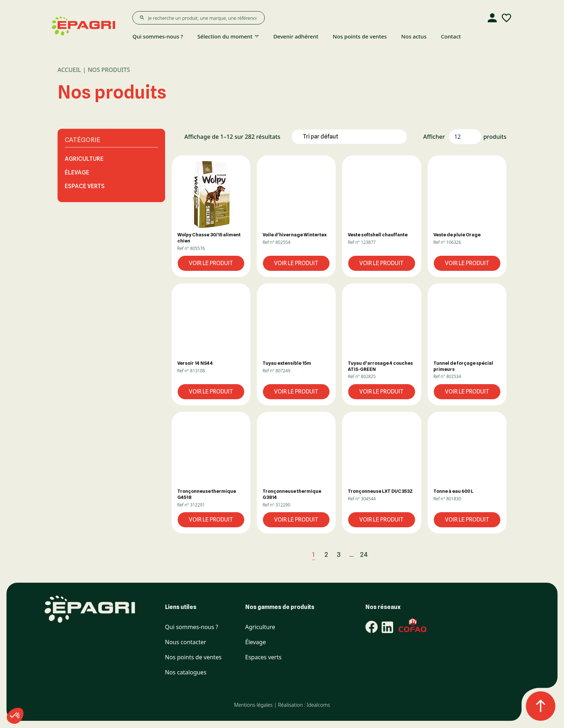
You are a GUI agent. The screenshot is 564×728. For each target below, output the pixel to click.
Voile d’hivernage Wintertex (295, 235)
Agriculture (84, 159)
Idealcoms (318, 705)
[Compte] (492, 18)
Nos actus (414, 36)
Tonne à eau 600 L (453, 491)
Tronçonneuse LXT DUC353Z (380, 491)
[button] (211, 194)
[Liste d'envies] (506, 18)
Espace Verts (85, 186)
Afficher (434, 137)
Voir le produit (211, 263)
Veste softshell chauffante (378, 235)
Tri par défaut (321, 136)
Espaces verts (263, 657)
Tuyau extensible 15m (287, 363)
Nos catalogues (186, 672)
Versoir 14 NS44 (195, 363)
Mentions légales (253, 705)
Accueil (69, 70)
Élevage (77, 172)
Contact (451, 36)
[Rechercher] (142, 18)
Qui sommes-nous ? (158, 36)
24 (364, 554)
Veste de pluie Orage (457, 235)
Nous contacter (186, 642)
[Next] (380, 554)
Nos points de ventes (360, 36)
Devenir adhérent (296, 36)
